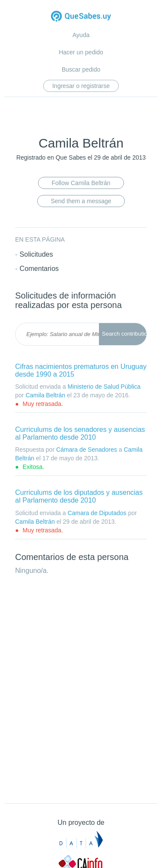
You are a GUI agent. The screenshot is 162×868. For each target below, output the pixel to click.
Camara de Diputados (97, 513)
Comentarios (39, 269)
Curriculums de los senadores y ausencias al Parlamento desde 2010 (80, 433)
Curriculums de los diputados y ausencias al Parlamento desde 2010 (79, 496)
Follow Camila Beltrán (81, 183)
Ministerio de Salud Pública (104, 387)
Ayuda (81, 35)
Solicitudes (36, 254)
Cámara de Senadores (87, 450)
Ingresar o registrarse (81, 86)
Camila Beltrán (45, 395)
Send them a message (81, 201)
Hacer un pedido (81, 52)
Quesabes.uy (81, 17)
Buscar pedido (81, 69)
